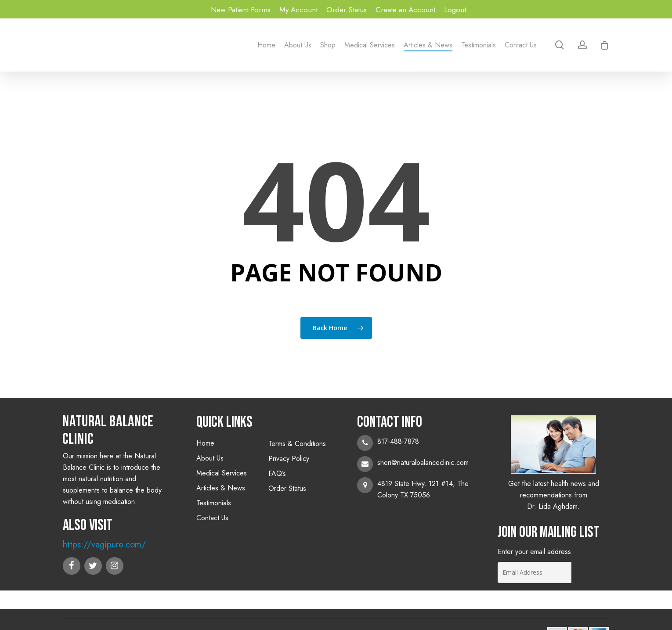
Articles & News (221, 488)
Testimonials (214, 503)
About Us (210, 458)
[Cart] (605, 45)
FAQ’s (277, 473)
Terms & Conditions (297, 444)
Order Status (287, 488)
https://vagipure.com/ (104, 545)
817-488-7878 (398, 441)
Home (205, 443)
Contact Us (212, 518)
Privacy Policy (289, 459)
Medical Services (222, 473)
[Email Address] (535, 572)
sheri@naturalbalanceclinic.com (423, 463)
